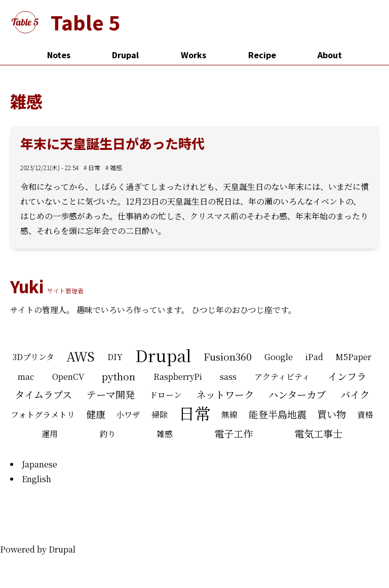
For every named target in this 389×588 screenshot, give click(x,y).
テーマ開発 (111, 394)
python (119, 376)
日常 (94, 167)
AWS (81, 356)
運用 (50, 434)
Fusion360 (228, 356)
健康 (96, 414)
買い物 (332, 414)
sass (228, 377)
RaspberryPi (178, 377)
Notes (59, 55)
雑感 (116, 167)
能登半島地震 (278, 414)
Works (193, 55)
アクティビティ (282, 377)
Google (279, 357)
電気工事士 (318, 433)
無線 (229, 415)
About (330, 55)
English (36, 479)
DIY (115, 357)
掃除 (160, 415)
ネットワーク (225, 394)
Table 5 (85, 22)
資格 (365, 415)
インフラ (347, 376)
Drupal (125, 55)
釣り (107, 434)
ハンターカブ (297, 394)
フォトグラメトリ (43, 415)
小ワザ (128, 415)
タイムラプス (43, 394)
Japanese (40, 464)
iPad (314, 357)
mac (26, 377)
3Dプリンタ (33, 357)
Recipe (262, 55)
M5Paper (353, 357)
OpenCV (68, 377)
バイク (355, 394)
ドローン (166, 395)
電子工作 (234, 433)
